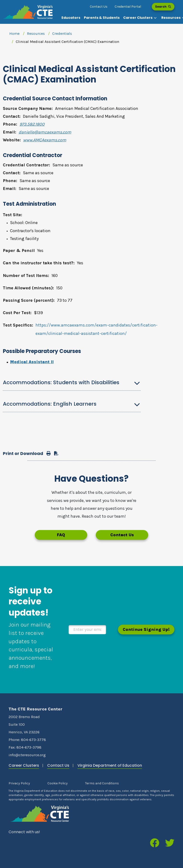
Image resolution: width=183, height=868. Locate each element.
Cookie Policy (58, 783)
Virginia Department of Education (110, 765)
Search (163, 7)
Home (14, 33)
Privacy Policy (19, 783)
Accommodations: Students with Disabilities (61, 382)
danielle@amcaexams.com (45, 132)
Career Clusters (24, 765)
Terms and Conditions (102, 783)
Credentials (62, 33)
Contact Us (99, 7)
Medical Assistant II (32, 362)
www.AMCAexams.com (45, 140)
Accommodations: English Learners (50, 404)
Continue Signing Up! (146, 629)
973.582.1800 (32, 124)
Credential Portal (128, 7)
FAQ (61, 535)
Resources (36, 33)
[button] (140, 18)
